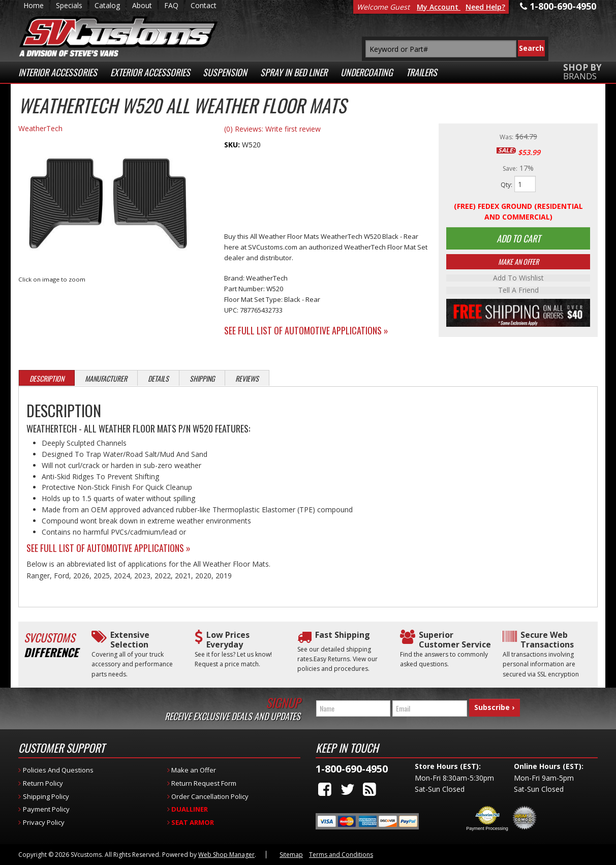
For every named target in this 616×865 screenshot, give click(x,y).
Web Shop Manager (226, 855)
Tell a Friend (518, 291)
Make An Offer (518, 262)
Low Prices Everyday (228, 640)
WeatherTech (40, 128)
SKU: (233, 145)
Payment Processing (487, 828)
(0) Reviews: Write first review (272, 129)
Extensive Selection (130, 640)
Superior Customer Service (455, 640)
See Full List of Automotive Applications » (306, 330)
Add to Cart (518, 239)
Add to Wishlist (518, 279)
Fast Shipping (343, 635)
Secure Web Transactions (547, 640)
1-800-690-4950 (352, 769)
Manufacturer (106, 378)
